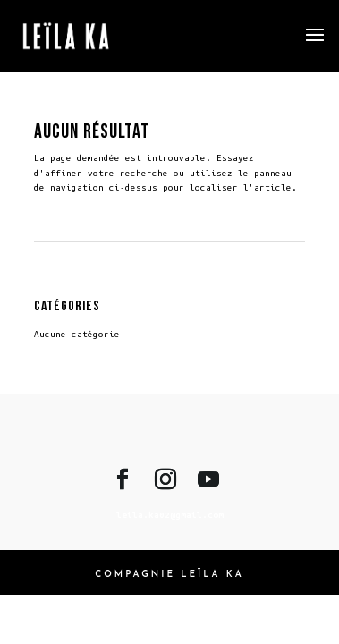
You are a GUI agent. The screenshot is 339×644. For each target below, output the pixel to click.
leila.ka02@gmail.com (170, 515)
